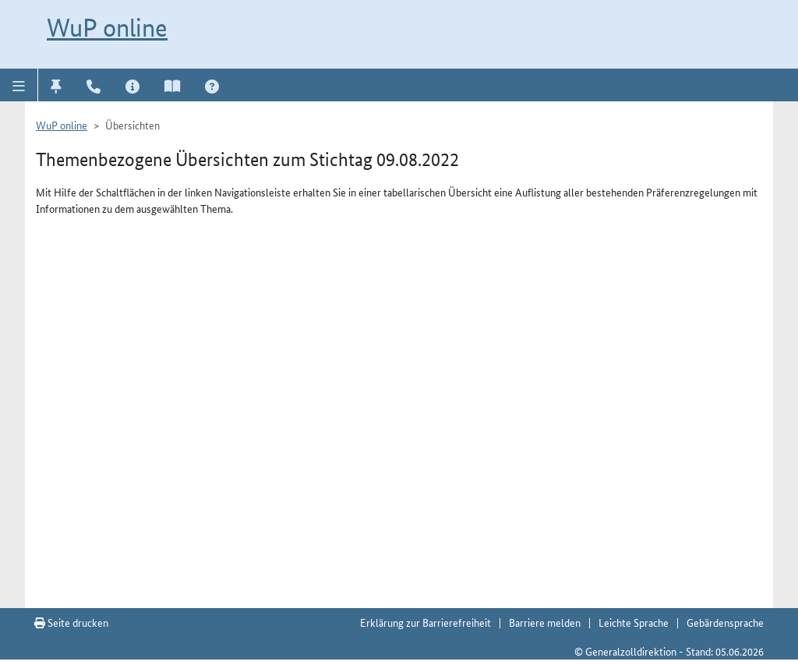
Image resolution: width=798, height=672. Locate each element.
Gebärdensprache (725, 622)
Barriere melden (545, 622)
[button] (19, 85)
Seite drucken (71, 622)
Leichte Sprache (634, 622)
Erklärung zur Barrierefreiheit (425, 622)
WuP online (107, 27)
